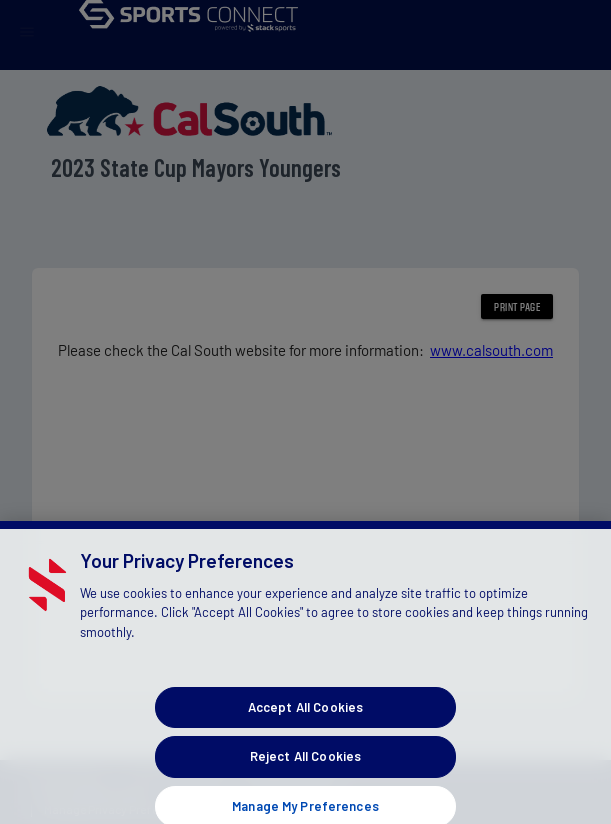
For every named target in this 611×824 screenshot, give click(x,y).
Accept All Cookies (305, 718)
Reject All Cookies (305, 767)
